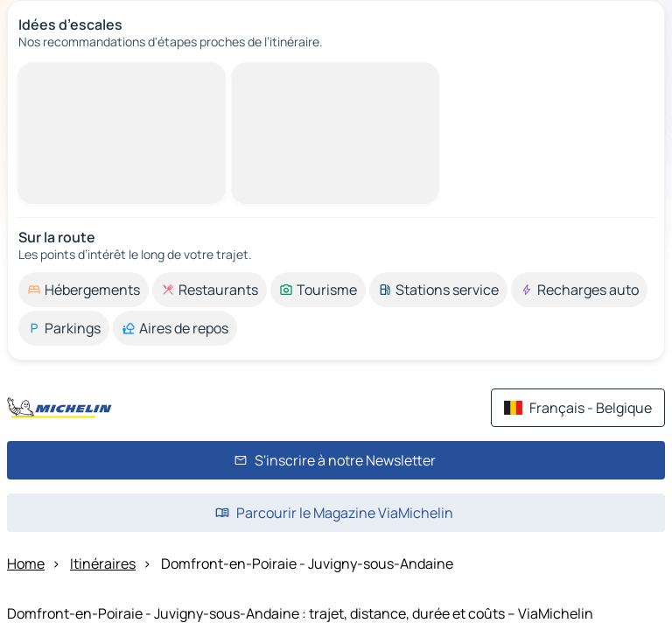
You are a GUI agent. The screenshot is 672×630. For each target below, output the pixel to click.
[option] (84, 290)
